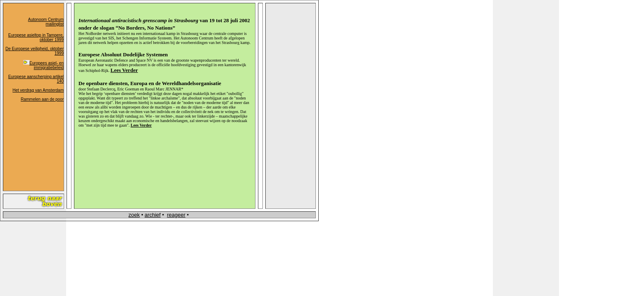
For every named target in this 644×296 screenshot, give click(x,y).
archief (153, 215)
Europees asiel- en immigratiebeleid (44, 65)
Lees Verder (141, 125)
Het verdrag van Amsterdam (38, 90)
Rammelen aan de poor (42, 99)
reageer (176, 215)
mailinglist (55, 24)
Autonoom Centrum (46, 20)
